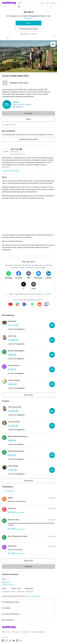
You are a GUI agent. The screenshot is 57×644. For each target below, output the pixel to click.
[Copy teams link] (25, 304)
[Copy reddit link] (40, 304)
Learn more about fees (33, 596)
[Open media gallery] (28, 56)
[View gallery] (53, 44)
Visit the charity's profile (28, 29)
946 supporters (18, 107)
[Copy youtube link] (10, 304)
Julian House (24, 83)
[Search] (42, 3)
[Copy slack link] (18, 304)
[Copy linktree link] (32, 305)
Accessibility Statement (38, 632)
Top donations (9, 491)
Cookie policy (25, 632)
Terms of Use (6, 632)
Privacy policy (15, 632)
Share (28, 23)
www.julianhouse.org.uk (18, 154)
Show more (31, 395)
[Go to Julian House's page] (5, 152)
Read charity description (11, 171)
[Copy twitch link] (47, 304)
